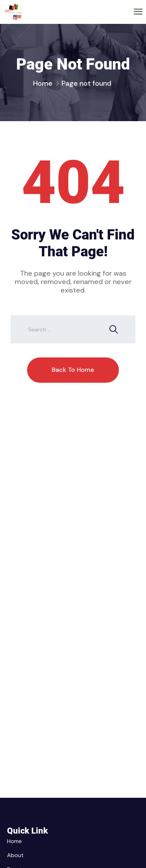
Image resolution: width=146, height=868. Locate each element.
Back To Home (73, 370)
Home (43, 83)
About (15, 855)
